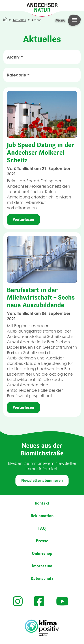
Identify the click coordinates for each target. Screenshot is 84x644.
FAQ (42, 528)
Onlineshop (42, 553)
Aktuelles (19, 20)
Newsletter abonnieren (42, 481)
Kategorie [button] (17, 75)
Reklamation (42, 516)
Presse (42, 541)
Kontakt (42, 503)
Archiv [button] (13, 57)
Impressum (42, 566)
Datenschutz (42, 579)
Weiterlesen (23, 220)
